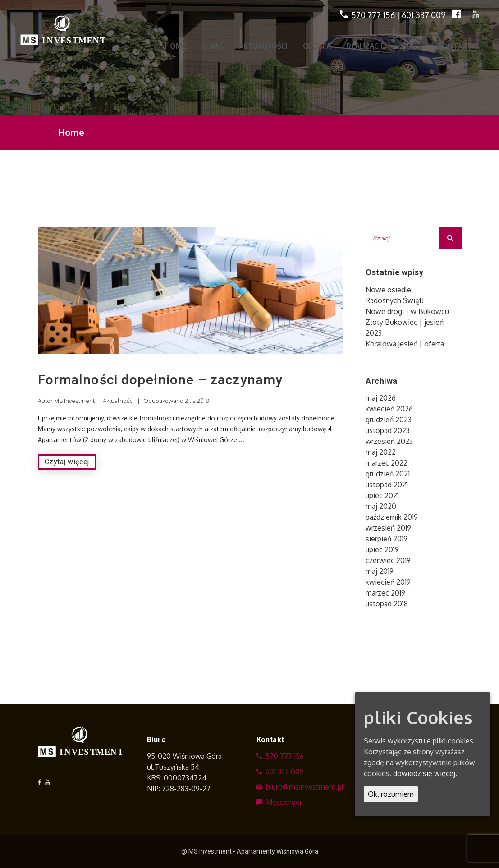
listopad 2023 (388, 430)
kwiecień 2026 (389, 409)
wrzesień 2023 (389, 441)
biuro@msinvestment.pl (300, 787)
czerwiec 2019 (388, 560)
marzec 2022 (387, 463)
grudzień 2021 (388, 474)
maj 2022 (381, 452)
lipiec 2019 (382, 549)
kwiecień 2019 (388, 582)
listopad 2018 (387, 604)
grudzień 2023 (389, 420)
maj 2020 (381, 506)
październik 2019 (392, 517)
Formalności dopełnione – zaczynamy (160, 380)
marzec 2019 (385, 593)
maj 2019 (380, 571)
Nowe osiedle (388, 290)
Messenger (279, 802)
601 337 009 (424, 15)
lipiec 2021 (382, 495)
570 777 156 (373, 15)
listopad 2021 (387, 485)
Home (71, 132)
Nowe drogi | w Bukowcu (407, 311)
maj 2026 (381, 398)
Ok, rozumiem (391, 794)
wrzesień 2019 (388, 528)
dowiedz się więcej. (425, 773)
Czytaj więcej (67, 462)
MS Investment (74, 401)
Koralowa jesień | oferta (405, 344)
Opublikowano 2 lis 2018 (176, 401)
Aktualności (118, 401)
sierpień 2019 (387, 539)
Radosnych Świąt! (395, 300)
